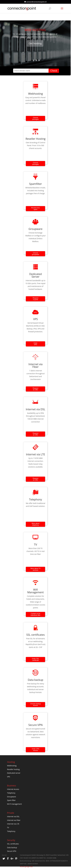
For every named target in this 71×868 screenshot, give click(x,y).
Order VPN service (36, 750)
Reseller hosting (13, 769)
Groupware (12, 797)
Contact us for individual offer (35, 614)
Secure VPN (12, 851)
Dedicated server (14, 773)
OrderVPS (35, 344)
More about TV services (35, 569)
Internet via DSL (13, 816)
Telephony (11, 793)
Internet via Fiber (14, 820)
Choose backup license (36, 705)
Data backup (12, 847)
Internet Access (13, 789)
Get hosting (35, 44)
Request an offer (35, 389)
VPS (9, 777)
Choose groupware (36, 254)
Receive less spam (35, 209)
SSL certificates (13, 844)
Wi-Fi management (14, 804)
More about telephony (36, 524)
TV (8, 828)
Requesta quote (35, 299)
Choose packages (36, 118)
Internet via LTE (13, 824)
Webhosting (12, 766)
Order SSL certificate (36, 660)
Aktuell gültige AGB (26, 867)
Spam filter (11, 800)
